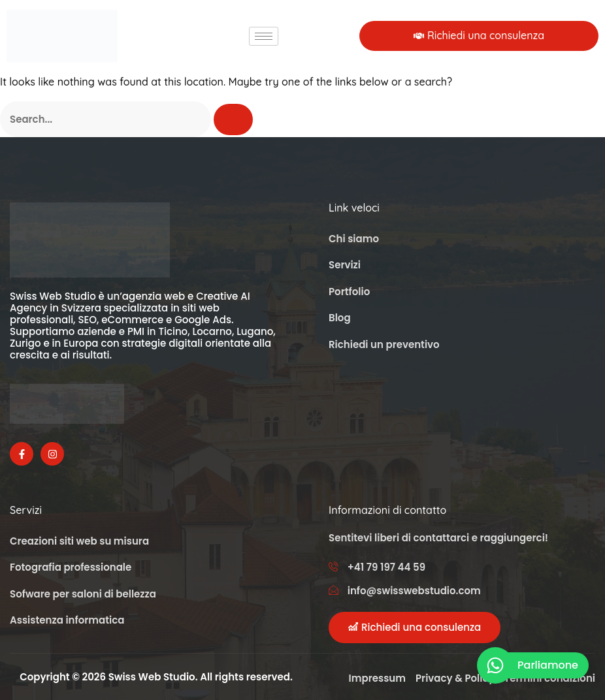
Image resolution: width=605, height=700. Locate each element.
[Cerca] (233, 119)
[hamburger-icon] (264, 36)
